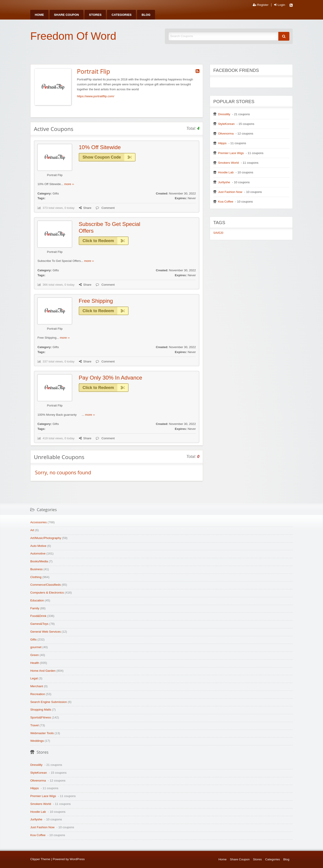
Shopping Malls (41, 710)
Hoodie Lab (226, 172)
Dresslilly (224, 114)
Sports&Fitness (41, 717)
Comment (105, 208)
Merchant (37, 686)
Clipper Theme (40, 859)
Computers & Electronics (47, 593)
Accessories (38, 522)
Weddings (37, 741)
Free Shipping (96, 301)
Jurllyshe (224, 182)
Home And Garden (43, 671)
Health (35, 663)
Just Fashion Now (230, 192)
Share (85, 208)
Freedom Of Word (73, 36)
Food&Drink (38, 616)
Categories (121, 15)
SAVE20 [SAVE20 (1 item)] (218, 233)
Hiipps (222, 143)
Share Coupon (67, 15)
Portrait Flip (55, 175)
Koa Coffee (226, 202)
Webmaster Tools (42, 733)
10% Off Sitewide (100, 147)
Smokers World (228, 163)
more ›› (69, 184)
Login (280, 5)
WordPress (77, 859)
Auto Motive (38, 546)
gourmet (36, 647)
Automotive (38, 553)
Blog (146, 15)
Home (39, 15)
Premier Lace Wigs (231, 153)
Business (36, 569)
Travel (34, 725)
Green (35, 655)
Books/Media (39, 561)
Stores (95, 15)
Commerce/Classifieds (46, 585)
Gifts (56, 193)
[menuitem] (39, 15)
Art (32, 530)
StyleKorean (226, 124)
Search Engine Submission (49, 702)
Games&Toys (39, 624)
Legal (34, 678)
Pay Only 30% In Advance (110, 378)
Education (37, 600)
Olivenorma (226, 134)
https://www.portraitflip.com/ (96, 96)
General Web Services (46, 632)
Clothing (36, 577)
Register (261, 5)
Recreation (38, 694)
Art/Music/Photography (46, 538)
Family (35, 608)
